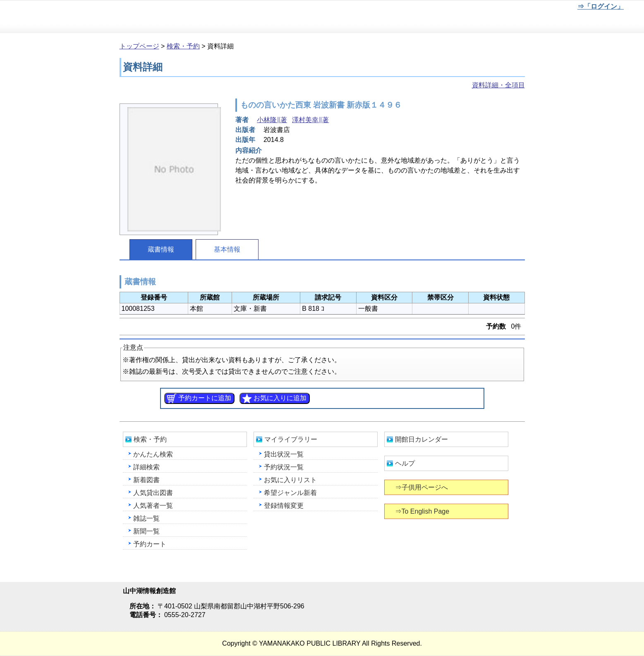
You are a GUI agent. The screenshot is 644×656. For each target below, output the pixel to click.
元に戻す (518, 8)
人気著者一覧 (153, 506)
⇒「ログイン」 (600, 6)
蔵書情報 (161, 249)
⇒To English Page (423, 511)
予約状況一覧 (284, 467)
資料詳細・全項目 (498, 85)
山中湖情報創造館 (99, 17)
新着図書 (146, 480)
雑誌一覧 (146, 518)
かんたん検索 (153, 454)
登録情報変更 (284, 506)
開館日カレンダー (421, 439)
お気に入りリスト (290, 480)
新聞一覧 (146, 531)
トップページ (139, 46)
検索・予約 (183, 46)
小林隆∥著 (272, 120)
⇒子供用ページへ (422, 487)
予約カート (150, 544)
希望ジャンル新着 (290, 493)
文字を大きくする (545, 8)
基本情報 (227, 249)
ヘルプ (405, 463)
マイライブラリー (291, 439)
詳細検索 (146, 467)
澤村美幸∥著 (310, 120)
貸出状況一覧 (284, 454)
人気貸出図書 (153, 493)
